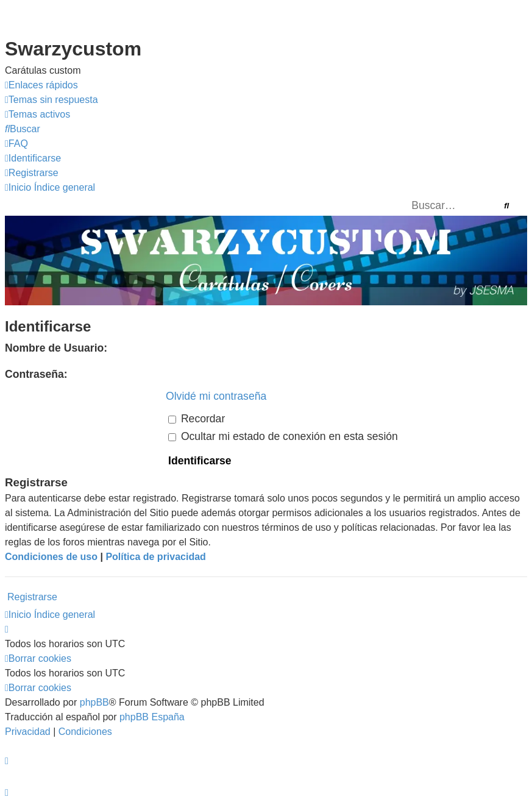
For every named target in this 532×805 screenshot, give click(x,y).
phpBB (94, 702)
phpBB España (152, 717)
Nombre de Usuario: (56, 348)
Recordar (197, 419)
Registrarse (32, 597)
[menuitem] (51, 100)
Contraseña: (36, 374)
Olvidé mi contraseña (216, 396)
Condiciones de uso (51, 557)
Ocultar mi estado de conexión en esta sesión (283, 436)
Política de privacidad (156, 557)
